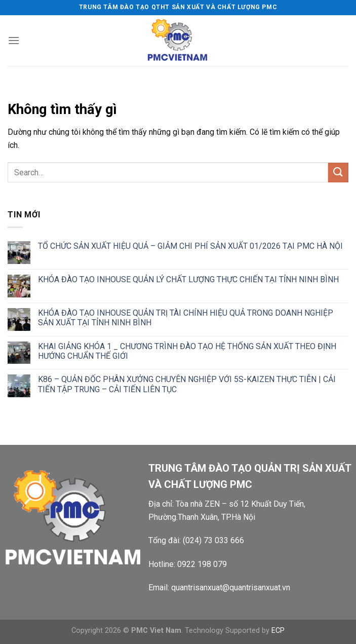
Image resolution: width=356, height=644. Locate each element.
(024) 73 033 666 (213, 540)
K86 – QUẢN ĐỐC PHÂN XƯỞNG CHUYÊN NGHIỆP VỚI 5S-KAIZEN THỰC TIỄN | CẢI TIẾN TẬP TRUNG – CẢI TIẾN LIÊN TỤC (187, 384)
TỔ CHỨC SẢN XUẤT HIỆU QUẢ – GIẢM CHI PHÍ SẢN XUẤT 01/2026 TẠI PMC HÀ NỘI (190, 246)
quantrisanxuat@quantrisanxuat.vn (231, 588)
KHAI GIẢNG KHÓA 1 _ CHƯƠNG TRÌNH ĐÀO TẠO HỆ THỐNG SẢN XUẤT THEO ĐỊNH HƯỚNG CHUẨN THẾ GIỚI (187, 351)
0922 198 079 (202, 564)
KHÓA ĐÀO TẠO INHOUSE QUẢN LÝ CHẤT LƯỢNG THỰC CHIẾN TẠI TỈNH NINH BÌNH (188, 279)
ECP (278, 631)
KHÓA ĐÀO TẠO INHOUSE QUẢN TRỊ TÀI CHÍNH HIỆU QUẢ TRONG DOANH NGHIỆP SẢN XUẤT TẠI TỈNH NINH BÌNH (186, 318)
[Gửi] (338, 173)
